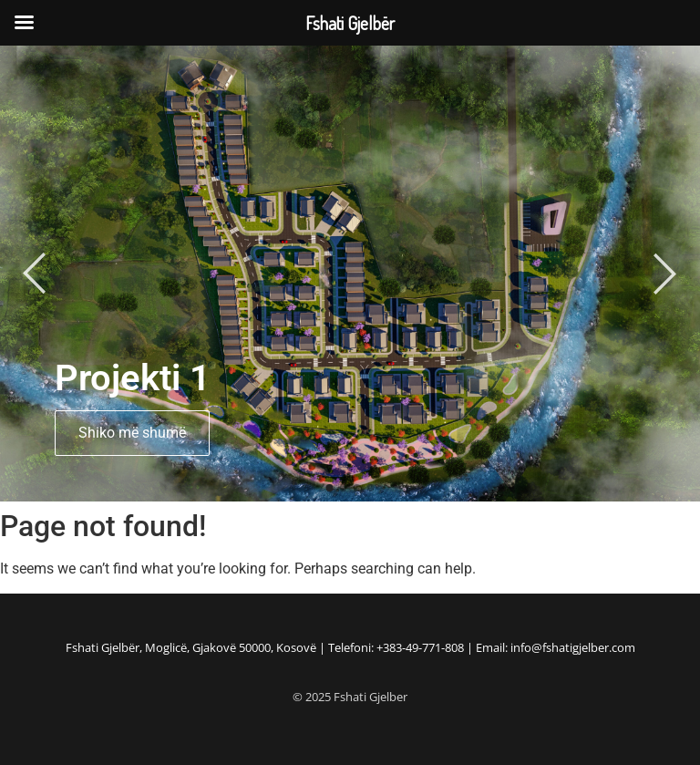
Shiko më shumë (132, 433)
